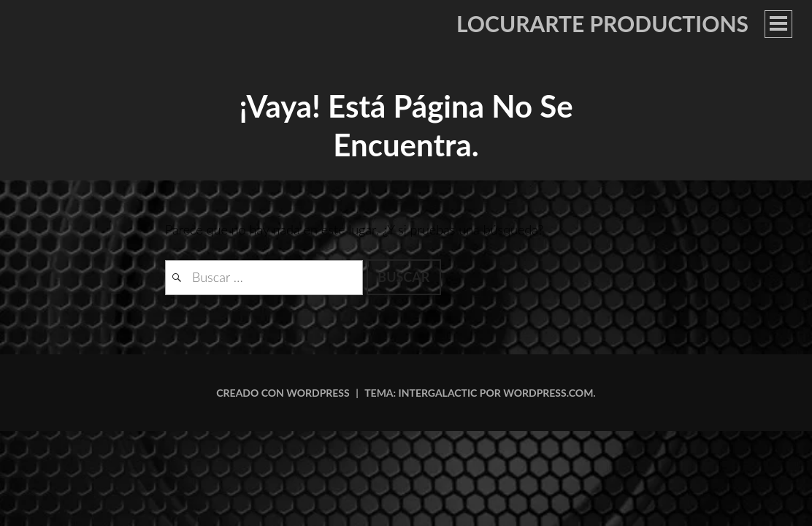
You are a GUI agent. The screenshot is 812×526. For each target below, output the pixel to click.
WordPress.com (548, 393)
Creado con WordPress (283, 393)
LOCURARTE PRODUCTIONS (602, 23)
